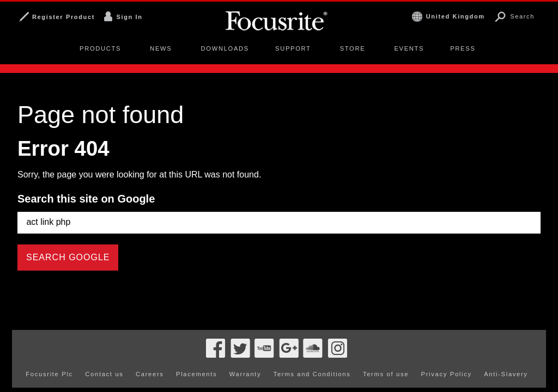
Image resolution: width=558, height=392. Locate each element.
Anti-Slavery (506, 355)
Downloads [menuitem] (225, 48)
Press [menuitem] (463, 48)
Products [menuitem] (100, 48)
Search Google (68, 257)
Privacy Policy (447, 355)
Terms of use (386, 355)
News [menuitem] (161, 48)
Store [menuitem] (353, 48)
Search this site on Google (86, 199)
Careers (150, 355)
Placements (196, 355)
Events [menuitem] (409, 48)
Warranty (245, 355)
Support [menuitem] (293, 48)
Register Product (63, 17)
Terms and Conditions (312, 355)
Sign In (129, 17)
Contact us (104, 355)
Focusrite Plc (49, 355)
